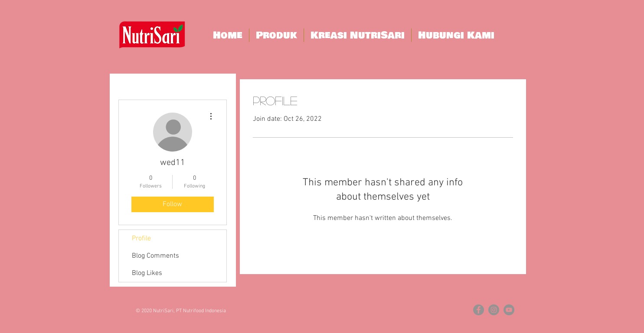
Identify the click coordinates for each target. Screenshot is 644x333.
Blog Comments (155, 256)
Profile (141, 239)
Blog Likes (147, 273)
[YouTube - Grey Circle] (509, 310)
